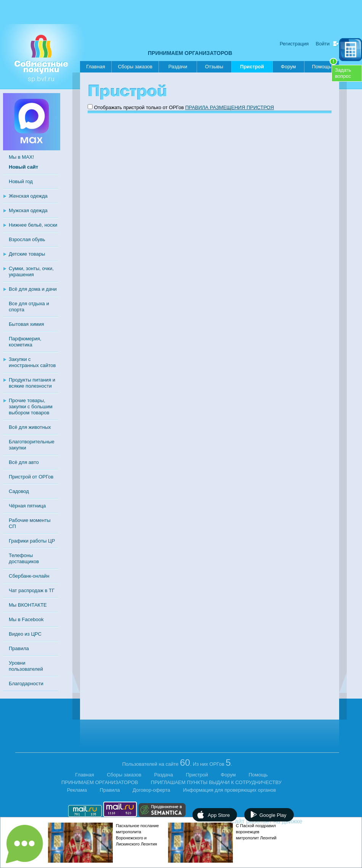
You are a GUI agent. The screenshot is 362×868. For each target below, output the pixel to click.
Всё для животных (30, 427)
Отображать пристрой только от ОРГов (139, 107)
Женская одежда (28, 196)
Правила (19, 648)
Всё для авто (24, 462)
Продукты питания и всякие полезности (32, 383)
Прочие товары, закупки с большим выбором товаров (31, 407)
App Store (219, 815)
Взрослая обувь (27, 239)
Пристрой (252, 68)
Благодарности (26, 684)
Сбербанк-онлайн (29, 576)
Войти (323, 44)
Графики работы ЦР (32, 541)
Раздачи (178, 67)
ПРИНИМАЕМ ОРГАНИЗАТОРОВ (190, 53)
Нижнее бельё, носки (33, 225)
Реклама (77, 790)
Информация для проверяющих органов (229, 790)
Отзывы (214, 67)
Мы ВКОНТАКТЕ (28, 605)
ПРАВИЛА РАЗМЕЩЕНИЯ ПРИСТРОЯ (230, 107)
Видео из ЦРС (25, 634)
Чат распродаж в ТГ (32, 590)
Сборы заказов (135, 67)
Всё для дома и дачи (33, 289)
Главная (95, 67)
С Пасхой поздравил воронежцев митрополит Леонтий (256, 832)
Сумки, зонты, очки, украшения (31, 271)
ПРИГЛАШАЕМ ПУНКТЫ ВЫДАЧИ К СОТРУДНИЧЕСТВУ (216, 782)
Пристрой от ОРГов (31, 477)
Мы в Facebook (26, 619)
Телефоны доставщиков (24, 558)
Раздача (164, 775)
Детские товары (27, 254)
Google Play (273, 815)
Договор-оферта (151, 790)
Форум (288, 67)
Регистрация (294, 44)
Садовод (19, 491)
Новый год (21, 181)
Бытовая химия (26, 324)
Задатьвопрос (343, 73)
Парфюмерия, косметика (25, 342)
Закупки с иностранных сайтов (32, 362)
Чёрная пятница (27, 506)
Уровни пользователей (26, 666)
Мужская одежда (28, 210)
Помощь (325, 65)
